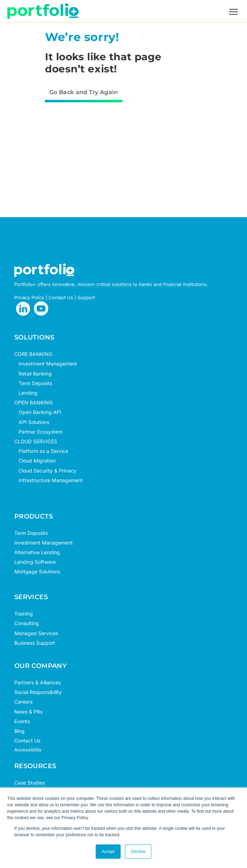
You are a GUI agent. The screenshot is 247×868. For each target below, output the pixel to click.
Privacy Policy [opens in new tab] (29, 297)
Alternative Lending (37, 552)
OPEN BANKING (33, 402)
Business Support (35, 643)
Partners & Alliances (37, 682)
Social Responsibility (38, 692)
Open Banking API (38, 412)
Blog (19, 731)
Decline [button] (138, 852)
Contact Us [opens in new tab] (61, 297)
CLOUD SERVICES (36, 441)
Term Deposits (33, 383)
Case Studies (30, 783)
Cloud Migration (35, 461)
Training (24, 614)
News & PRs (28, 712)
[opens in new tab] (23, 309)
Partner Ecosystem (38, 432)
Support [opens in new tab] (86, 297)
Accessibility (28, 750)
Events (22, 721)
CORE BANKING (33, 354)
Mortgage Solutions (37, 571)
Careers (23, 702)
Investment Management (48, 364)
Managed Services (36, 633)
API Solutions (32, 422)
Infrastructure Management (49, 480)
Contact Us (27, 741)
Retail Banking (33, 374)
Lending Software (35, 562)
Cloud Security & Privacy (45, 471)
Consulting (27, 623)
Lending (28, 393)
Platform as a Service (41, 451)
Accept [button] (108, 852)
